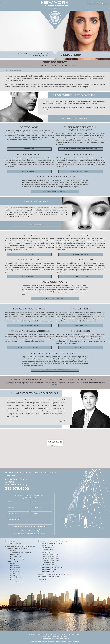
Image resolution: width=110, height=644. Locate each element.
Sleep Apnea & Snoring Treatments (55, 574)
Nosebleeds (13, 580)
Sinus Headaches (15, 568)
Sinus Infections (15, 566)
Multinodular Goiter (49, 547)
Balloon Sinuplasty (16, 557)
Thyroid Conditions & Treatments (54, 541)
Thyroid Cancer (46, 552)
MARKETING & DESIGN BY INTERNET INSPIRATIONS (55, 639)
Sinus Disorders (13, 561)
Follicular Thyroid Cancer (51, 556)
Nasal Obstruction (15, 572)
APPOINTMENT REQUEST (98, 3)
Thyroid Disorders (47, 545)
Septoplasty (13, 550)
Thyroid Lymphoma (49, 563)
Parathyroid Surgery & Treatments (52, 567)
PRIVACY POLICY (47, 637)
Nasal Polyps (14, 576)
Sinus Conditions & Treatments (20, 546)
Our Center (11, 541)
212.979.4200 (71, 55)
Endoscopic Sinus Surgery (17, 559)
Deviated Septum (15, 570)
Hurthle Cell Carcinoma (50, 565)
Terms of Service (72, 642)
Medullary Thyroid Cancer (51, 558)
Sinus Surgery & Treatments (17, 548)
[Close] (61, 442)
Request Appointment (48, 577)
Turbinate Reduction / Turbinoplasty (21, 553)
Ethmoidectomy (14, 555)
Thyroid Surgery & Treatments (51, 543)
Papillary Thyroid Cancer (50, 554)
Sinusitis (13, 564)
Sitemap (43, 582)
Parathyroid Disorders (48, 569)
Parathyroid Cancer (47, 571)
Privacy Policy (61, 642)
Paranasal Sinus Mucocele (18, 578)
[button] (55, 448)
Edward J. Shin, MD (14, 543)
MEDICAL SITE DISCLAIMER (60, 637)
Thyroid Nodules (48, 550)
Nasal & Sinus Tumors (17, 574)
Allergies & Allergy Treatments (19, 582)
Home (6, 70)
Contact (42, 580)
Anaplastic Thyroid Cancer (51, 561)
